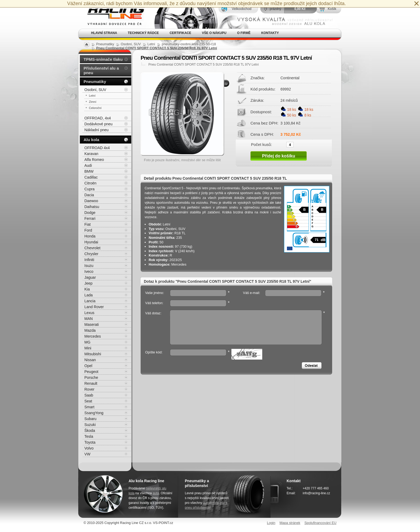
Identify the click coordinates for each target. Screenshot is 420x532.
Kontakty (270, 33)
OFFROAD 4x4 (97, 148)
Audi (88, 165)
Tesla (89, 436)
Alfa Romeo (94, 160)
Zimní (93, 102)
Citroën (90, 183)
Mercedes (93, 336)
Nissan (90, 360)
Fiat (87, 224)
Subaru (90, 419)
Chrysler (91, 254)
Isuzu (89, 266)
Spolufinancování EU (320, 523)
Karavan (91, 154)
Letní (92, 96)
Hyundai (91, 242)
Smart (89, 407)
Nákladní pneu (96, 130)
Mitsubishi (93, 354)
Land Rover (94, 307)
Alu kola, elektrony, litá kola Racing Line (112, 14)
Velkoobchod (241, 9)
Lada (89, 295)
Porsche (91, 378)
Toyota (90, 442)
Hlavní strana (104, 33)
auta (156, 493)
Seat (88, 401)
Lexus (89, 313)
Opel (88, 366)
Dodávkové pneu (98, 124)
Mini (88, 348)
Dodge (90, 213)
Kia (87, 289)
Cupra (89, 189)
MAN (89, 319)
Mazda (90, 330)
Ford (88, 230)
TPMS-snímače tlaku (103, 59)
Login (271, 523)
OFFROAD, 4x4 (98, 118)
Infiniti (89, 260)
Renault (91, 383)
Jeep (88, 283)
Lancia (90, 301)
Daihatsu (92, 207)
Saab (89, 395)
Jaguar (90, 277)
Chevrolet (92, 248)
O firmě (244, 33)
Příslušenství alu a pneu (101, 70)
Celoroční (95, 108)
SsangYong (94, 413)
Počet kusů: (261, 144)
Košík (332, 9)
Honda (90, 236)
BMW (89, 171)
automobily (211, 503)
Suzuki (90, 425)
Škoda (90, 431)
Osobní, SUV (95, 90)
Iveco (89, 271)
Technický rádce (143, 33)
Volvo (89, 448)
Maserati (92, 325)
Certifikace (180, 33)
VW (87, 454)
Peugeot (91, 372)
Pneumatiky (95, 82)
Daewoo (91, 201)
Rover (89, 389)
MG (87, 342)
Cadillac (91, 177)
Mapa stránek (290, 523)
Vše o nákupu (214, 33)
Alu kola (91, 140)
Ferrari (90, 218)
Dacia (89, 195)
